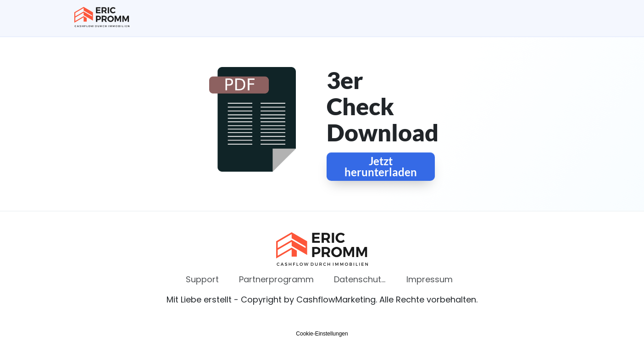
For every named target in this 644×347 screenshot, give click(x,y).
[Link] (202, 280)
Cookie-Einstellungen (322, 334)
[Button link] (381, 167)
